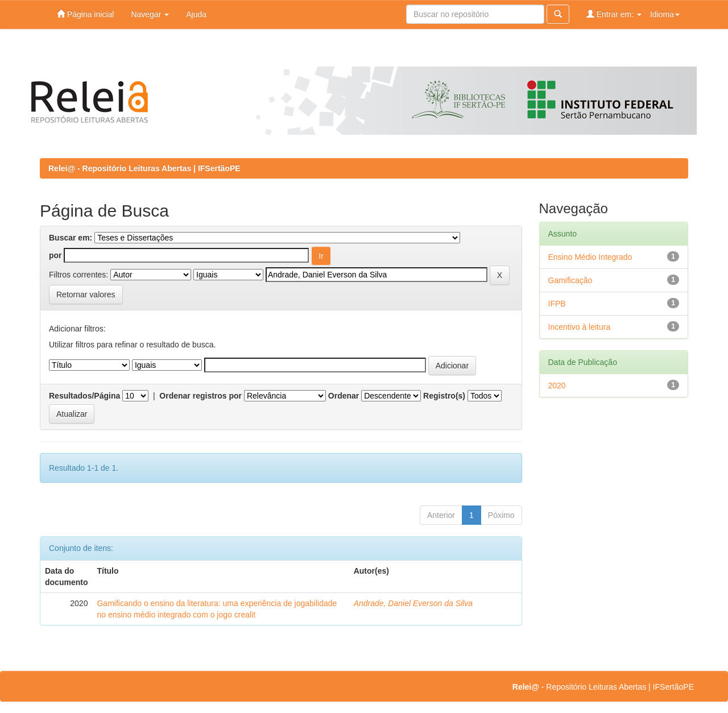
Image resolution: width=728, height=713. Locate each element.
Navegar (150, 14)
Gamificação (570, 280)
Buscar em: (71, 238)
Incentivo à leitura (580, 327)
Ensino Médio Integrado (590, 257)
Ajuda (196, 14)
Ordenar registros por (200, 396)
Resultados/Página (84, 396)
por (55, 255)
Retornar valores (86, 295)
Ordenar (344, 396)
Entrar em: (614, 14)
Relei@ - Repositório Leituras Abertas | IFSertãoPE (144, 168)
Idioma (665, 14)
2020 (557, 385)
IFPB (557, 304)
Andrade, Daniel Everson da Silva (413, 603)
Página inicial (85, 14)
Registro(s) (444, 396)
